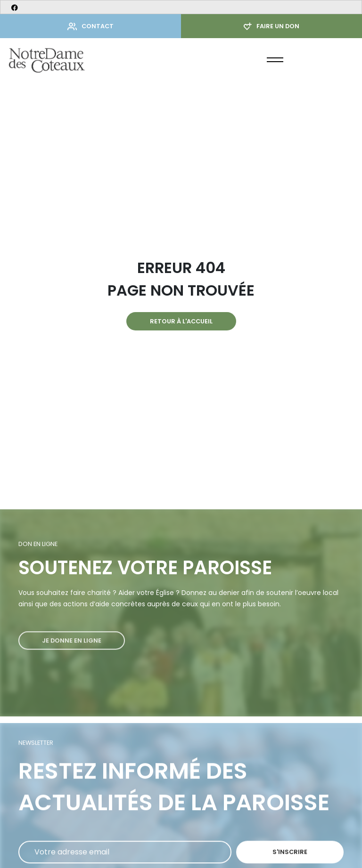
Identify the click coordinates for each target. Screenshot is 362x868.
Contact (90, 26)
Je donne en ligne (72, 652)
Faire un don (271, 26)
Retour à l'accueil (181, 321)
